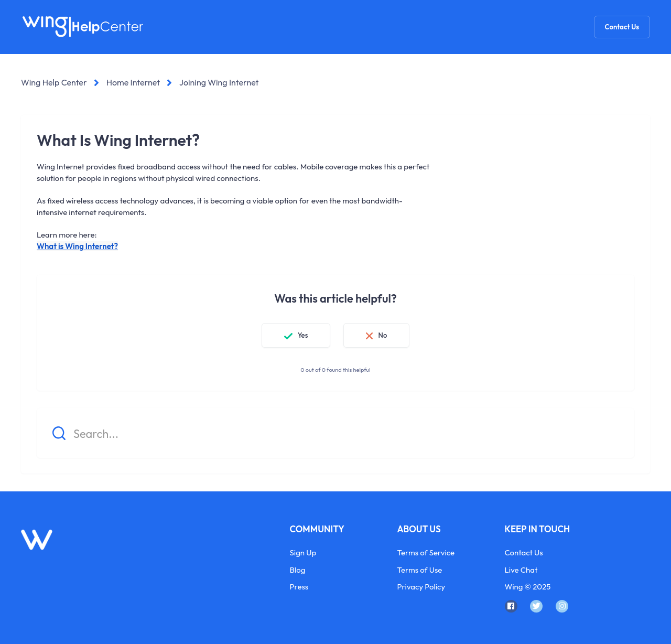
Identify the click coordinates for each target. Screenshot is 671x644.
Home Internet (133, 82)
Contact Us (622, 27)
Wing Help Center (54, 82)
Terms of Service (426, 552)
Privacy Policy (421, 587)
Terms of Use (420, 570)
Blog (298, 570)
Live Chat (521, 570)
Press (299, 587)
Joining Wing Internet (219, 82)
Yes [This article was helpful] (303, 335)
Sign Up (303, 552)
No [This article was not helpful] (382, 335)
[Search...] (335, 433)
